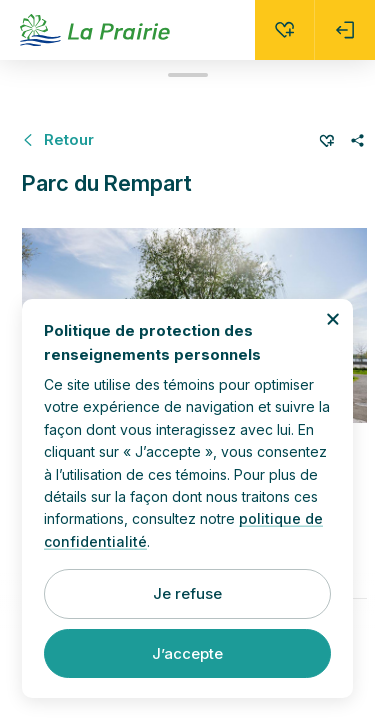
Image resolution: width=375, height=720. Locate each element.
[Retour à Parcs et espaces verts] (58, 139)
